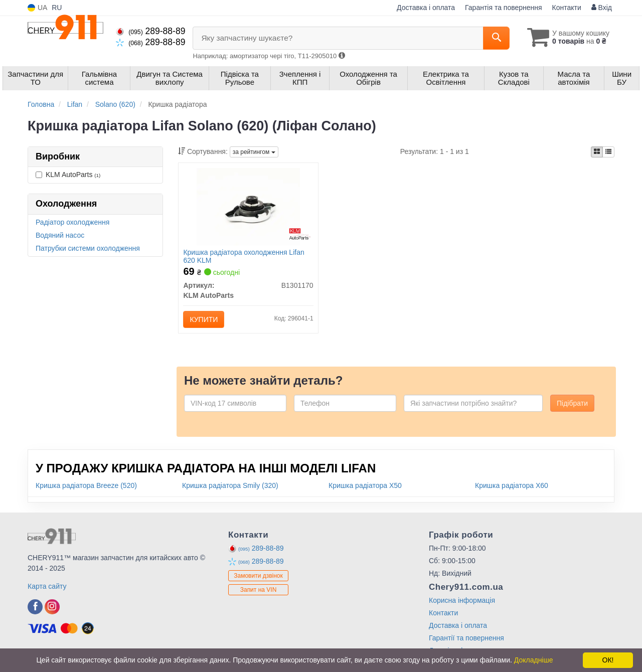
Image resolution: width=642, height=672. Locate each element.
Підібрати (572, 403)
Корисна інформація (462, 600)
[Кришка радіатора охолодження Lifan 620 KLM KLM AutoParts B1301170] (249, 206)
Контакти (567, 8)
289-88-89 (150, 31)
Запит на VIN (259, 590)
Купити (204, 319)
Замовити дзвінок (258, 576)
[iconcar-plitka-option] (597, 152)
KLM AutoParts (68, 175)
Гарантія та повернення (504, 8)
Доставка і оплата (426, 8)
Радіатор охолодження (72, 222)
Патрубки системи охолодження (88, 248)
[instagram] (52, 607)
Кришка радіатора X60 (512, 485)
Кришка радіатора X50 (365, 485)
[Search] (496, 38)
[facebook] (35, 607)
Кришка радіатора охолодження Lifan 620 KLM (244, 256)
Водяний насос (60, 235)
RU (57, 8)
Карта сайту (47, 586)
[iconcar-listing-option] (608, 152)
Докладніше (534, 660)
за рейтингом (254, 152)
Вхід (602, 8)
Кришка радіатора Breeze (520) (86, 485)
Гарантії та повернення (466, 638)
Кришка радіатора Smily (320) (230, 485)
